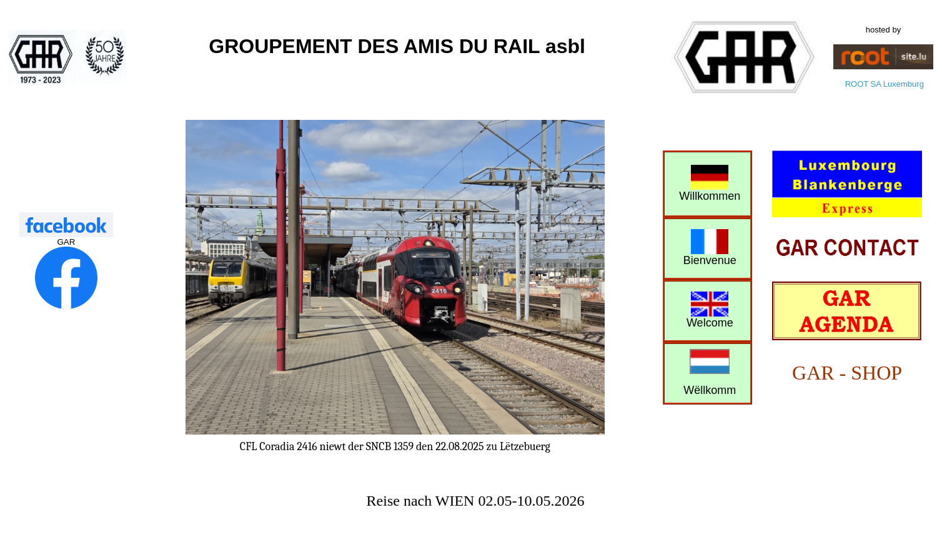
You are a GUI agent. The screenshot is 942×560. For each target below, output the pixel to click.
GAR (66, 242)
